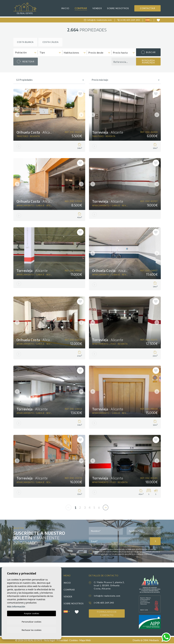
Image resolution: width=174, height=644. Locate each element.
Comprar (81, 8)
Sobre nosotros (118, 8)
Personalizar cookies (32, 621)
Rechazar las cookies (31, 630)
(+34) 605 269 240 (129, 20)
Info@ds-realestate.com (98, 20)
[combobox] (26, 52)
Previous (17, 115)
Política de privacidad (122, 552)
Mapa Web (85, 641)
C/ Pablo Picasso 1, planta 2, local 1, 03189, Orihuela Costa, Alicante (109, 586)
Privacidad (62, 641)
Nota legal (49, 641)
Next (82, 115)
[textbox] (26, 53)
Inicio (65, 8)
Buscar (148, 52)
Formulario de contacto (107, 614)
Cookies (74, 641)
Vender (97, 8)
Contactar (147, 8)
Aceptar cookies (31, 613)
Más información (16, 606)
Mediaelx (154, 641)
